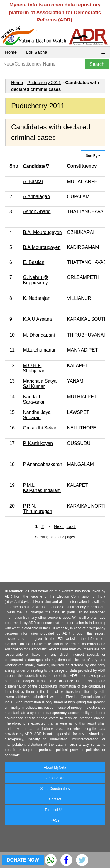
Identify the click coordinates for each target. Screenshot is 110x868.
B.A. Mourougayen (42, 232)
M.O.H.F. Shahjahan (34, 368)
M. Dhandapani (39, 335)
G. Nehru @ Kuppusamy (35, 280)
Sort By (93, 156)
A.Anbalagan (36, 196)
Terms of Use (55, 810)
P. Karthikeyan (38, 443)
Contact (55, 799)
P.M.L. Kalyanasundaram (42, 488)
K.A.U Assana (37, 319)
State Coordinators (55, 789)
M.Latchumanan (40, 350)
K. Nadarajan (37, 298)
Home (11, 52)
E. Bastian (34, 262)
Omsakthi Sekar (40, 428)
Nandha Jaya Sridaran (37, 415)
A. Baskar (33, 182)
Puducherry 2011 (44, 82)
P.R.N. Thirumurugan (38, 509)
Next (59, 526)
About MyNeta (55, 767)
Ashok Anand (37, 211)
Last (71, 526)
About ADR (55, 778)
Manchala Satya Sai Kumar (40, 384)
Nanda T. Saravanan (34, 399)
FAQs (55, 820)
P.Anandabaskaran (43, 464)
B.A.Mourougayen (42, 247)
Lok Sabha (37, 52)
